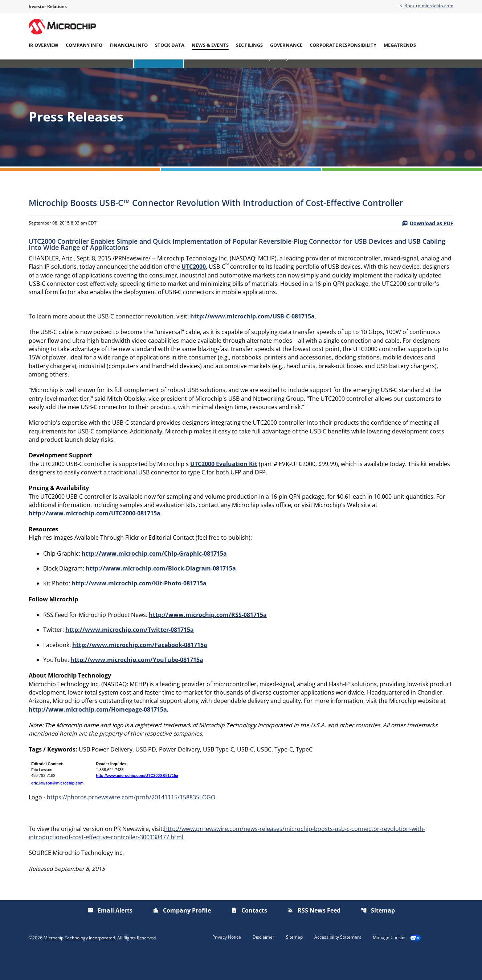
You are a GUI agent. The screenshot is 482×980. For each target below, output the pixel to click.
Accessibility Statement (338, 962)
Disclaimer (264, 962)
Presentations (319, 70)
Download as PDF (427, 236)
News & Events (210, 45)
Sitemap (378, 935)
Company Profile (182, 935)
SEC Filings (249, 45)
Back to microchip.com (429, 6)
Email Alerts (364, 70)
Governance (286, 45)
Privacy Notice (227, 962)
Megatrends (400, 45)
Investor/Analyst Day (260, 70)
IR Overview (44, 45)
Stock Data (170, 45)
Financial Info (129, 45)
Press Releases (159, 70)
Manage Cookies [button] (390, 963)
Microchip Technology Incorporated (79, 963)
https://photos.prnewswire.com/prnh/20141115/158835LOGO (131, 821)
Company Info (84, 45)
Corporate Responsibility (343, 45)
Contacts (249, 935)
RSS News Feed (314, 935)
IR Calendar (205, 70)
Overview (115, 70)
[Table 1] (241, 797)
